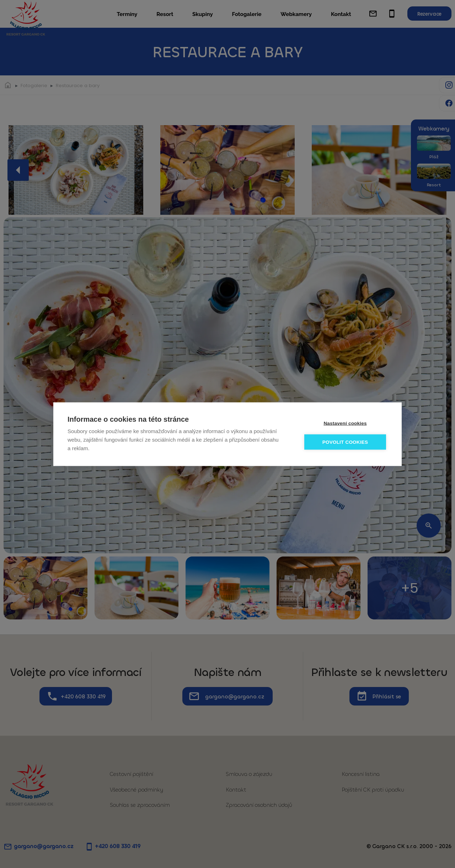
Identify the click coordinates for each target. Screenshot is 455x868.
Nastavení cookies (345, 423)
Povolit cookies (345, 442)
